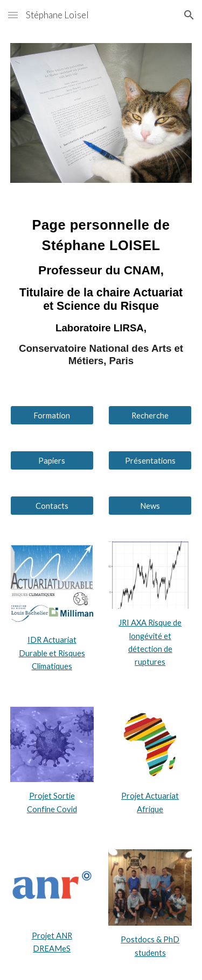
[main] (101, 294)
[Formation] (52, 415)
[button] (13, 15)
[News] (150, 506)
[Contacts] (52, 506)
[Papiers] (52, 460)
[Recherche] (150, 415)
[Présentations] (150, 460)
